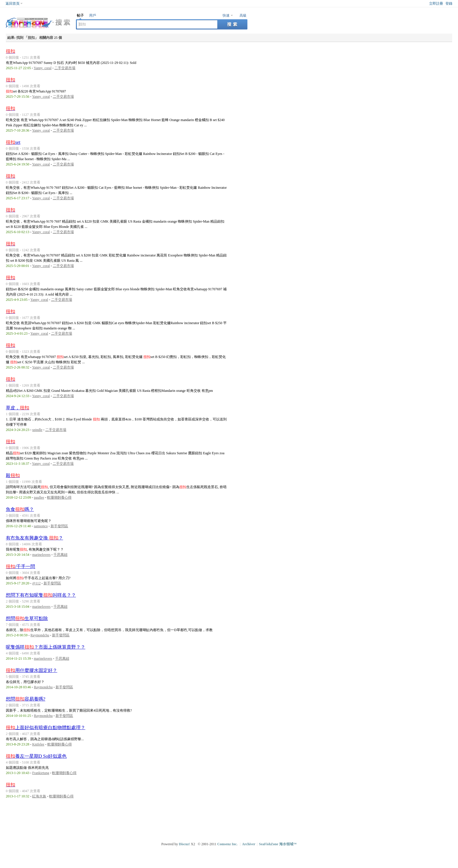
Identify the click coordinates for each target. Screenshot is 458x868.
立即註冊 (436, 4)
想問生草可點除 (27, 618)
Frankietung (41, 773)
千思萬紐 (60, 555)
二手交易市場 (65, 68)
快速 (226, 15)
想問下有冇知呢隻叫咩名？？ (41, 595)
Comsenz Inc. (227, 844)
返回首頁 (13, 4)
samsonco (41, 526)
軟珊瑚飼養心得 (59, 497)
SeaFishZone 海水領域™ (278, 844)
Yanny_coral (42, 68)
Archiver (249, 844)
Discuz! (184, 844)
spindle (37, 430)
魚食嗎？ (20, 509)
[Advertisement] (230, 819)
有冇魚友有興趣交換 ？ (34, 538)
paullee (39, 497)
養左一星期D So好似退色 (36, 756)
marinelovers (41, 555)
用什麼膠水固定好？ (32, 670)
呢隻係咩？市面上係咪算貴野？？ (46, 647)
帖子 (80, 15)
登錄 (449, 4)
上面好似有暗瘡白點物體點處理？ (46, 728)
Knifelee (38, 744)
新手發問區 (59, 526)
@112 (36, 583)
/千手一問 (20, 566)
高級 (243, 15)
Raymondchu (40, 635)
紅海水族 (39, 796)
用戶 (93, 15)
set (13, 142)
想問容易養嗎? (26, 699)
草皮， (18, 408)
